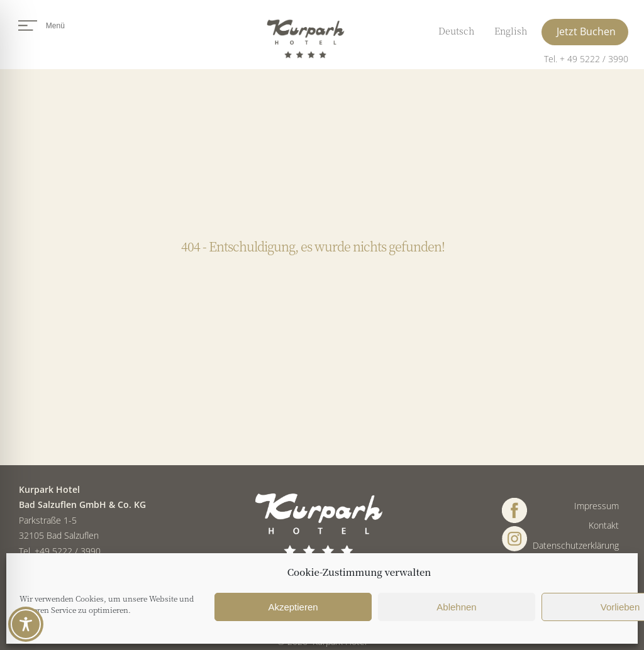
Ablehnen (456, 607)
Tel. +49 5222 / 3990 (60, 551)
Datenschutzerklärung (576, 545)
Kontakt (604, 525)
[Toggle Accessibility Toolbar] (26, 624)
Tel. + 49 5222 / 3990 (586, 59)
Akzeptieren (293, 607)
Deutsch (456, 30)
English (511, 30)
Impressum (597, 506)
